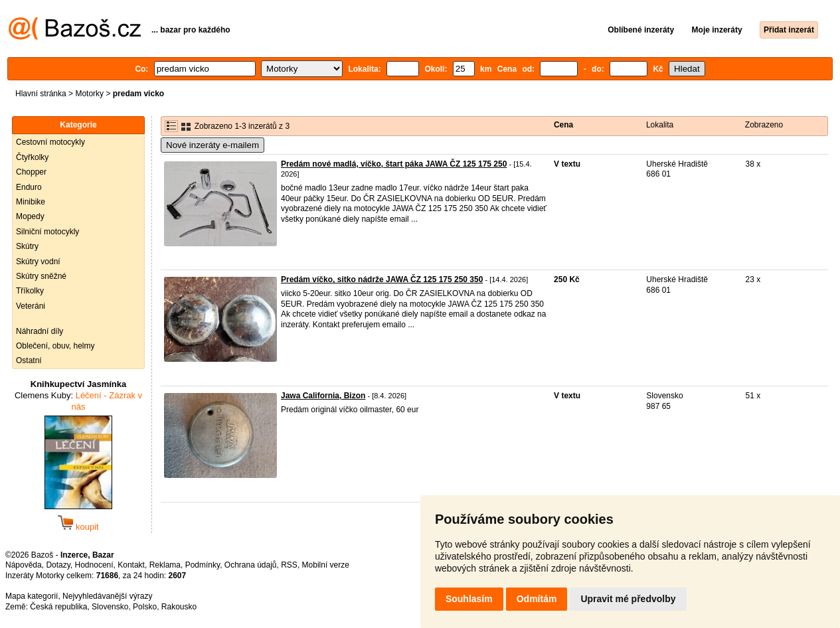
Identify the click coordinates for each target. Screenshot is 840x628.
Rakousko (179, 607)
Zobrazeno (764, 125)
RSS (289, 565)
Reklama (165, 565)
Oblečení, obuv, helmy (55, 346)
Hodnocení (94, 565)
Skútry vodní (38, 262)
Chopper (31, 172)
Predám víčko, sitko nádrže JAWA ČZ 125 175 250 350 (382, 279)
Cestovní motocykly (50, 142)
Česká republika (58, 607)
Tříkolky (30, 291)
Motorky (89, 94)
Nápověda (24, 565)
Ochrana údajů (251, 565)
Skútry (27, 246)
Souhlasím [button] (469, 599)
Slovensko (110, 607)
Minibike (31, 202)
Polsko (145, 607)
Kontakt (131, 565)
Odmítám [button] (537, 599)
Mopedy (30, 216)
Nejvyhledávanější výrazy (107, 596)
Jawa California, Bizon (323, 396)
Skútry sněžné (41, 276)
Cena (563, 125)
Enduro (29, 187)
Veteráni (31, 306)
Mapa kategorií (32, 596)
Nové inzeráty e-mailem (212, 145)
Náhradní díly (40, 331)
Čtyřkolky (32, 157)
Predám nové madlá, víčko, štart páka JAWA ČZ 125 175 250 (394, 164)
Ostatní (29, 360)
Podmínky (203, 565)
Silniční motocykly (47, 232)
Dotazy (58, 565)
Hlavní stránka (41, 94)
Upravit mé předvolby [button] (628, 599)
